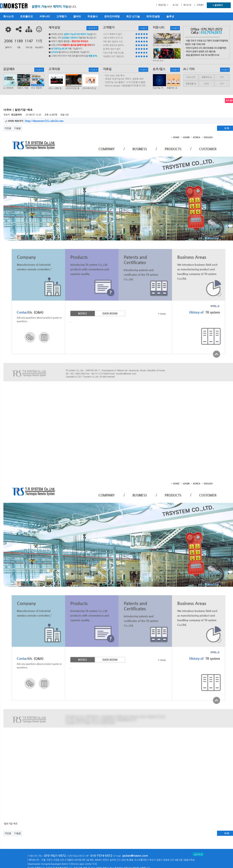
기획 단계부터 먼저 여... (114, 38)
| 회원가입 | (162, 5)
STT (222, 84)
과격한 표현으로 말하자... (114, 45)
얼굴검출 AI (191, 84)
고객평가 (61, 16)
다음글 (18, 128)
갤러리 (77, 16)
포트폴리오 (27, 16)
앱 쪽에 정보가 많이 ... (113, 49)
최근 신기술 (133, 16)
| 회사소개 (186, 5)
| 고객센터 (199, 5)
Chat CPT (191, 77)
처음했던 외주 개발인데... (114, 56)
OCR (206, 84)
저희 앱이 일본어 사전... (114, 42)
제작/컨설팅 (153, 16)
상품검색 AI (206, 77)
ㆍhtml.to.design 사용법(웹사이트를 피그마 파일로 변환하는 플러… (126, 86)
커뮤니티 (45, 16)
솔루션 (170, 16)
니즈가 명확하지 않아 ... (114, 34)
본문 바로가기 (0, 0)
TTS (222, 77)
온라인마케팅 (112, 16)
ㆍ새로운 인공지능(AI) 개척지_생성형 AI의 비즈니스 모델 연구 (125, 79)
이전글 (8, 128)
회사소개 (8, 16)
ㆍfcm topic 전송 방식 (114, 75)
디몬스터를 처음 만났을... (114, 53)
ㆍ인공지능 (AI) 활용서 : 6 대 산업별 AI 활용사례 (125, 82)
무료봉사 (93, 16)
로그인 (175, 5)
